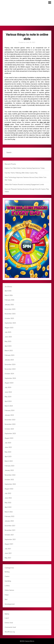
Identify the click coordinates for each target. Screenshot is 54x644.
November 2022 (10, 475)
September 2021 (10, 539)
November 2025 (10, 314)
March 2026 (9, 295)
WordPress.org (10, 632)
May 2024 (8, 397)
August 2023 (9, 438)
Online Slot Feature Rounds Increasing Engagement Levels (24, 185)
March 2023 (9, 461)
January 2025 (9, 360)
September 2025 (10, 323)
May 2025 (8, 341)
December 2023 (10, 420)
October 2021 (9, 535)
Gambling (8, 581)
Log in (7, 618)
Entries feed (9, 623)
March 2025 (9, 351)
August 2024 (9, 383)
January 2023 (9, 470)
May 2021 (8, 558)
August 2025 (9, 328)
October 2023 (9, 429)
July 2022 (8, 493)
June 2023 (8, 447)
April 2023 (8, 457)
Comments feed (10, 627)
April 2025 (8, 346)
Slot (6, 599)
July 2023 (8, 443)
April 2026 (8, 291)
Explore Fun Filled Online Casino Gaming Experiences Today (25, 168)
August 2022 (9, 489)
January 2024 (9, 415)
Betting (7, 572)
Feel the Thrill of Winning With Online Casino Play (21, 173)
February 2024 (9, 410)
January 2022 (9, 521)
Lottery (7, 586)
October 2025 (9, 318)
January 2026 (9, 305)
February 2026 (9, 300)
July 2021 (8, 549)
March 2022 (9, 512)
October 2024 (9, 374)
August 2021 (9, 544)
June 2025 (8, 337)
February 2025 (9, 355)
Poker (7, 595)
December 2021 (10, 526)
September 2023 (10, 433)
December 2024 (10, 364)
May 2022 (8, 503)
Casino (7, 576)
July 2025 (8, 332)
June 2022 (8, 498)
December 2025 (10, 309)
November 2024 (10, 369)
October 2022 (9, 480)
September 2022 (10, 484)
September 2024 (10, 378)
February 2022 (9, 516)
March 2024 (9, 406)
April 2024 (8, 401)
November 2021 (10, 530)
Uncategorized (10, 604)
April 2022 (8, 507)
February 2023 (9, 466)
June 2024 (8, 392)
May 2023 (8, 452)
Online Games (9, 590)
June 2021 (8, 553)
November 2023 (10, 424)
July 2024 (8, 387)
